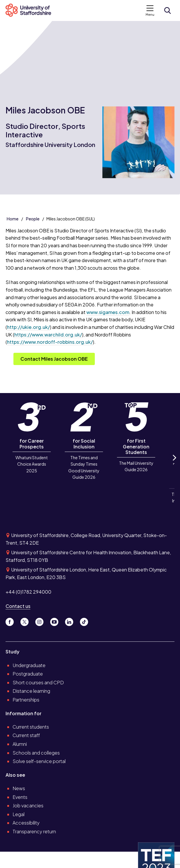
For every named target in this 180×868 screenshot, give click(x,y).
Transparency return (34, 831)
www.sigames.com (108, 312)
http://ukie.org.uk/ (28, 327)
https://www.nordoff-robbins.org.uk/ (50, 342)
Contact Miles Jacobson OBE (54, 359)
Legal (19, 814)
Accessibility (26, 823)
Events (20, 797)
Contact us (18, 606)
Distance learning (31, 691)
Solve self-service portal (39, 761)
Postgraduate (28, 674)
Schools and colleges (36, 753)
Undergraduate (29, 665)
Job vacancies (28, 805)
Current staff (26, 735)
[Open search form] (167, 10)
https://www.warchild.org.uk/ (48, 335)
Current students (31, 727)
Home (13, 219)
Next (174, 463)
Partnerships (26, 700)
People (33, 219)
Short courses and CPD (38, 682)
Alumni (20, 744)
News (19, 788)
